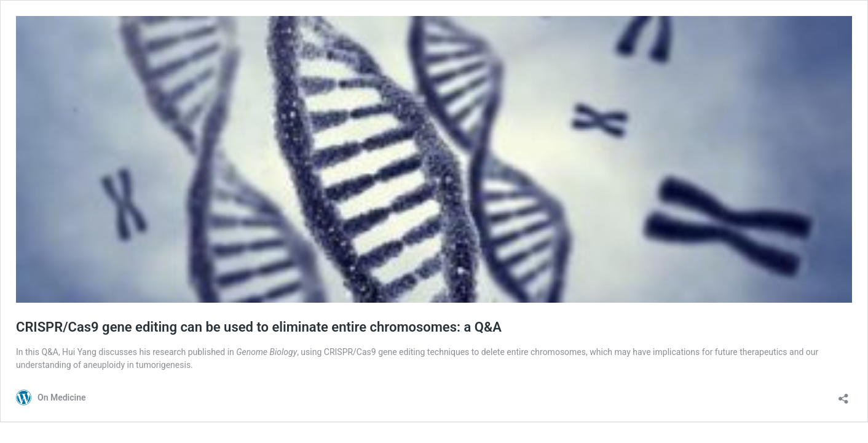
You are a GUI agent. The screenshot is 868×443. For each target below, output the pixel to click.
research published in (225, 352)
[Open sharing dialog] (843, 395)
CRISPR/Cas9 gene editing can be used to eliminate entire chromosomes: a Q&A (259, 327)
